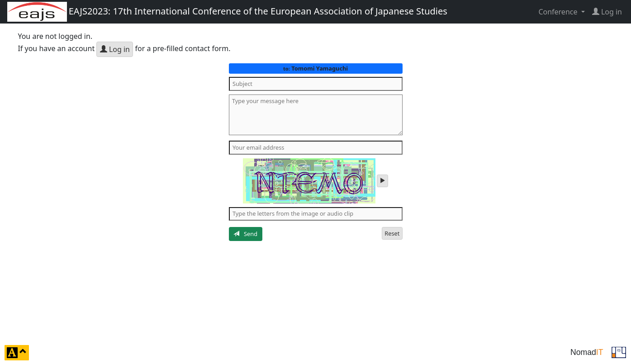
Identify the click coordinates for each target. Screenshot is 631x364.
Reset (392, 233)
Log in (115, 49)
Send (245, 234)
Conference (559, 12)
